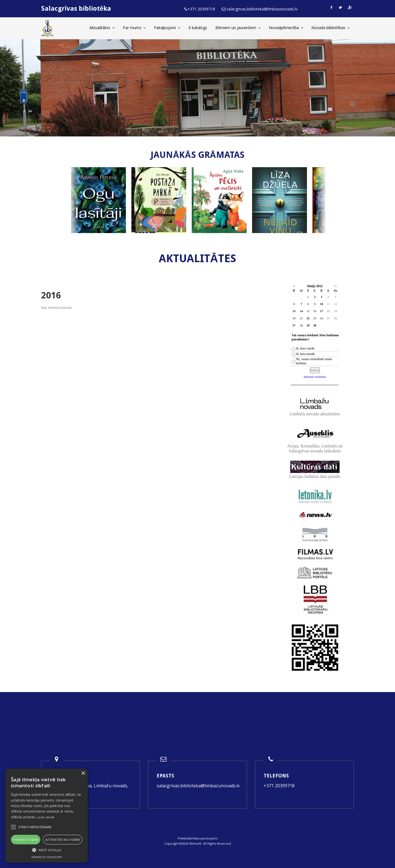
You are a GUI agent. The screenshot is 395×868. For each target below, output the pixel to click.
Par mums (134, 28)
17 (321, 311)
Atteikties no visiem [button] (63, 840)
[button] (47, 850)
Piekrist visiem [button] (26, 840)
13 (294, 311)
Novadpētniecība (286, 28)
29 (308, 325)
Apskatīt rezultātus (315, 377)
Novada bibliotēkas (331, 28)
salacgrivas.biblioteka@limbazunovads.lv (198, 786)
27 (294, 325)
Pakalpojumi (167, 28)
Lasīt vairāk (46, 817)
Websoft (195, 843)
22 (308, 318)
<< (294, 286)
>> (336, 286)
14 (301, 311)
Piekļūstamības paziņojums (198, 838)
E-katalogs (198, 28)
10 (321, 304)
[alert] (47, 816)
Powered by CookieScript (47, 857)
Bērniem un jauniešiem (238, 28)
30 (315, 325)
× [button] (83, 773)
